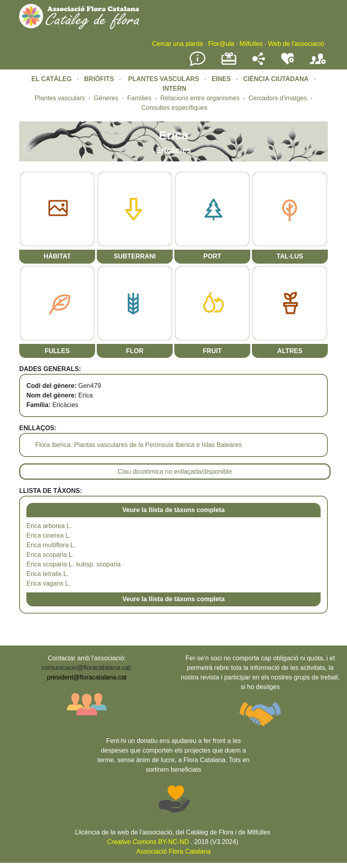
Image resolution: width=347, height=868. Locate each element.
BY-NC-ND (148, 842)
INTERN (174, 88)
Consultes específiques (174, 108)
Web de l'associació (296, 44)
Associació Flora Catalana (173, 851)
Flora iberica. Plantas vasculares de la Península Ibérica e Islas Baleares (139, 445)
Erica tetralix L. (48, 574)
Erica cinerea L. (49, 535)
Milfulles (251, 44)
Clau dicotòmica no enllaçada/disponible (175, 472)
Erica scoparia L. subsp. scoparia (74, 564)
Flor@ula (221, 44)
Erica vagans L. (48, 583)
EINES (221, 79)
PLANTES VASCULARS (164, 79)
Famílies (139, 98)
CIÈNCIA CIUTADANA (276, 79)
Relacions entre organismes (200, 98)
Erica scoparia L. (50, 555)
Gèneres (106, 98)
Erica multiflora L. (51, 545)
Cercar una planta (177, 44)
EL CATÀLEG (51, 79)
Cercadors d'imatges (277, 98)
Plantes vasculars (60, 98)
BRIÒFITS (100, 79)
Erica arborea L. (49, 526)
